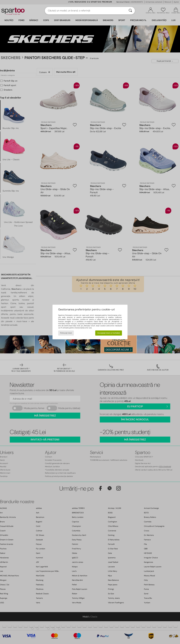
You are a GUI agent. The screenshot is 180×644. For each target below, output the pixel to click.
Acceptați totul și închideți (109, 333)
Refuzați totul (66, 333)
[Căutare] (130, 11)
